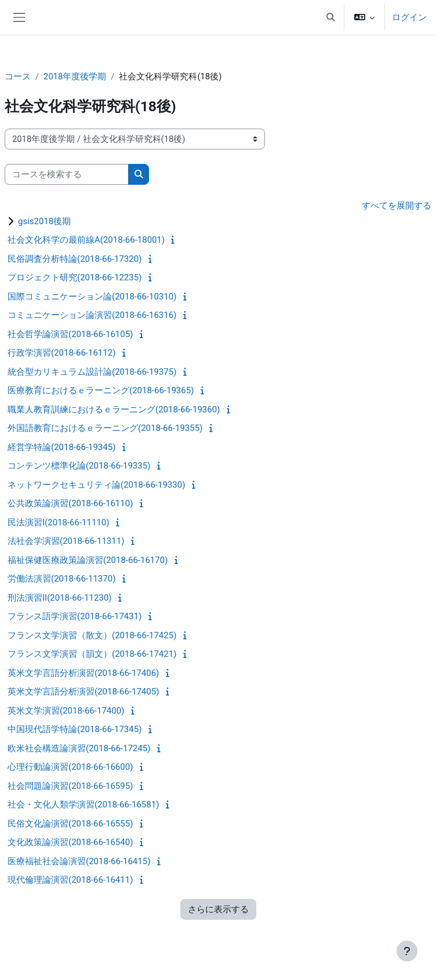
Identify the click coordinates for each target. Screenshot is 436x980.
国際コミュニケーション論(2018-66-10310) (92, 297)
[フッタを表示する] (407, 951)
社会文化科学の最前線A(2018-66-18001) (86, 240)
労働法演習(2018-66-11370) (61, 579)
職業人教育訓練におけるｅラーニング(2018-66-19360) (114, 409)
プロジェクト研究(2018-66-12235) (75, 277)
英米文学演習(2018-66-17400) (66, 711)
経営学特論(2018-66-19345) (61, 447)
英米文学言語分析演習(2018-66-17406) (83, 673)
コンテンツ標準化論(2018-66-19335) (79, 466)
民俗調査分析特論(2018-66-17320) (75, 259)
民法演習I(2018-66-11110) (58, 522)
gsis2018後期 (44, 221)
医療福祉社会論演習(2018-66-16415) (79, 861)
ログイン (409, 17)
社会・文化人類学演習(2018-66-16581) (83, 805)
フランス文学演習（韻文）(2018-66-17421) (92, 654)
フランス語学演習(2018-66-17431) (75, 616)
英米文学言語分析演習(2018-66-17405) (83, 692)
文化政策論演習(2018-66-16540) (70, 842)
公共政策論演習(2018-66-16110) (70, 503)
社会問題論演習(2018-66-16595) (70, 786)
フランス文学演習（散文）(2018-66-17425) (92, 635)
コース (18, 76)
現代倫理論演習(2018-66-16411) (70, 880)
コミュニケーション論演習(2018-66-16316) (92, 315)
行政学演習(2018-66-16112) (61, 353)
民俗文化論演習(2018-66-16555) (70, 824)
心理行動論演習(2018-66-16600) (70, 767)
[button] (330, 17)
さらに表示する (218, 909)
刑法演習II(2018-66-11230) (60, 598)
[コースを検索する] (67, 174)
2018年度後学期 (75, 76)
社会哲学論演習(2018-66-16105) (70, 334)
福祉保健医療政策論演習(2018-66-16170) (88, 560)
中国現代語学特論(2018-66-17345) (75, 729)
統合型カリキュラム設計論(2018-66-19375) (92, 372)
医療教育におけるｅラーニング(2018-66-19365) (101, 390)
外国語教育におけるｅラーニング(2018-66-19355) (105, 428)
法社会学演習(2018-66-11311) (66, 541)
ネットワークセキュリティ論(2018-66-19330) (96, 485)
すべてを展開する (397, 206)
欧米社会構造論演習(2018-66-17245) (79, 748)
